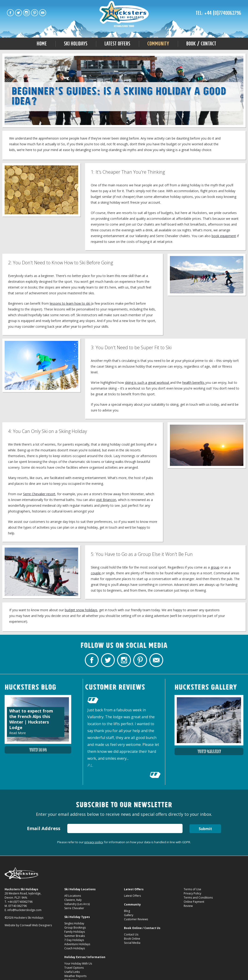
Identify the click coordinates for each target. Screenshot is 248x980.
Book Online (132, 939)
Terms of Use (192, 889)
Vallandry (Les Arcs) (77, 904)
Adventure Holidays (77, 944)
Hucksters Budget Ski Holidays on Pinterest (35, 13)
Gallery (129, 915)
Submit (205, 829)
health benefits (194, 383)
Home (42, 44)
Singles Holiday (74, 923)
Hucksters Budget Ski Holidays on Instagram (27, 13)
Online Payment (194, 902)
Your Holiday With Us (78, 964)
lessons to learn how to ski (70, 303)
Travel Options (74, 968)
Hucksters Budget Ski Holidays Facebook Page (10, 13)
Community (158, 44)
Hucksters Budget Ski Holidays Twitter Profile (18, 13)
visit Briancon (106, 500)
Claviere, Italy (73, 900)
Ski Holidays (76, 44)
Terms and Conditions (198, 898)
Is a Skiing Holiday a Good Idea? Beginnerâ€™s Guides (124, 14)
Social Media (132, 943)
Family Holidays (75, 932)
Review (188, 906)
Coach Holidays (75, 948)
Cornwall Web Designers (36, 925)
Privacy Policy (192, 893)
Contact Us (131, 934)
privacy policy (94, 842)
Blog (127, 911)
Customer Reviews (136, 919)
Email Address (44, 828)
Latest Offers (117, 44)
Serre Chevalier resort (39, 494)
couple (96, 573)
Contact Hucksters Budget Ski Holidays (43, 13)
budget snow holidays (81, 610)
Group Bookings (75, 928)
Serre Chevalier (74, 908)
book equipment (224, 236)
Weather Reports (75, 976)
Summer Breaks (75, 936)
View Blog (38, 750)
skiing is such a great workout (148, 383)
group (215, 567)
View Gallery (209, 751)
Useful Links (72, 972)
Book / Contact (201, 44)
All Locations (73, 896)
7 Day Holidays (74, 940)
